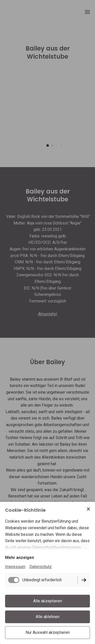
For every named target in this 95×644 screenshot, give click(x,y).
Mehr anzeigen (20, 558)
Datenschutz (41, 567)
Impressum (15, 567)
